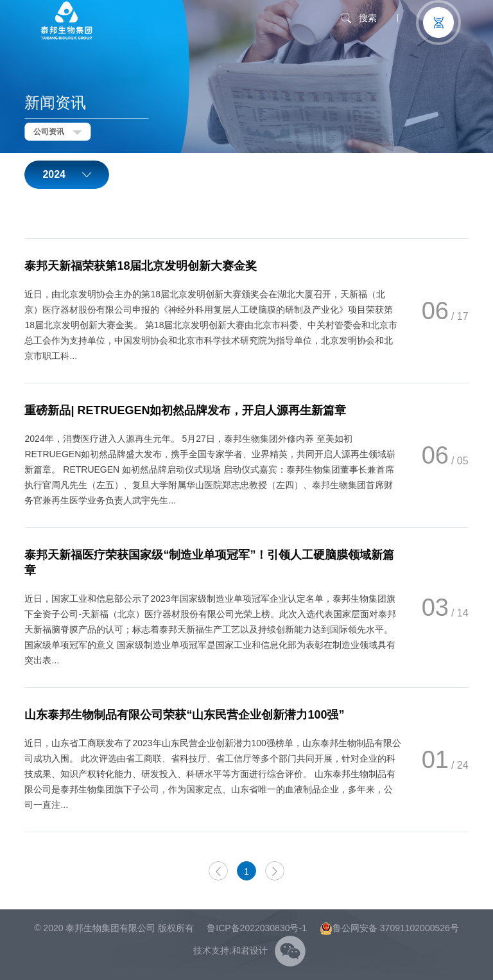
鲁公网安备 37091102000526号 (389, 928)
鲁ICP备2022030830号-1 (257, 928)
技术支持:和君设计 (230, 950)
